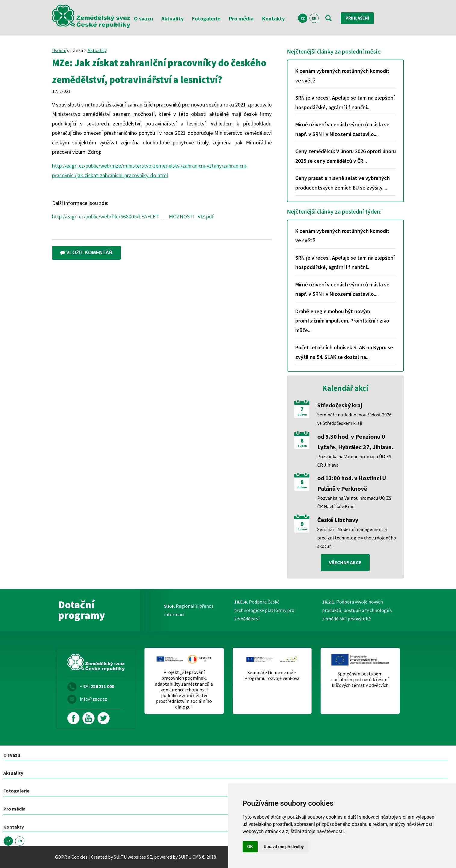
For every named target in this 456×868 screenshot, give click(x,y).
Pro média (241, 19)
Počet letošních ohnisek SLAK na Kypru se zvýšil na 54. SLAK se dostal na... (344, 352)
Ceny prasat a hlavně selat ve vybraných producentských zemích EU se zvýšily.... (343, 183)
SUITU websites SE (133, 857)
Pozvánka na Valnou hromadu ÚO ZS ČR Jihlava (354, 461)
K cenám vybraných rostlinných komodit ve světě (342, 76)
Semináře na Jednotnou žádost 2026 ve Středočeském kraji (354, 419)
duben (302, 415)
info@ (93, 699)
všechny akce (345, 563)
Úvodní (59, 50)
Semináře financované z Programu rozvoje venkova (272, 675)
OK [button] (250, 847)
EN (314, 18)
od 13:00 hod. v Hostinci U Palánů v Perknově (352, 483)
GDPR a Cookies (71, 857)
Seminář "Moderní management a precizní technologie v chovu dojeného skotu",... (357, 538)
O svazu (143, 19)
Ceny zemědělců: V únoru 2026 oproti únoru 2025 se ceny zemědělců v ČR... (346, 156)
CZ (303, 18)
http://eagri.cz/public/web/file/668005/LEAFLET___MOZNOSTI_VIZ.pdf (133, 216)
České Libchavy (338, 520)
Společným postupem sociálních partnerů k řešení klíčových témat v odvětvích (360, 680)
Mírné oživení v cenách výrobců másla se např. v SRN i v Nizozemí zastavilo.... (342, 129)
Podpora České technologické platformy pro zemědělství (264, 610)
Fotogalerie (206, 19)
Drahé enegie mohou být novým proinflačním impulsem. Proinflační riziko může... (342, 321)
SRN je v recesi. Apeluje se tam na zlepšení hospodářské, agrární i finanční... (345, 102)
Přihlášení (359, 18)
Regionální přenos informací (189, 610)
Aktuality (172, 19)
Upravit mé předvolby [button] (284, 847)
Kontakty (273, 19)
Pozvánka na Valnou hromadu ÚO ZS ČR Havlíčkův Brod (354, 502)
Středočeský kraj (340, 405)
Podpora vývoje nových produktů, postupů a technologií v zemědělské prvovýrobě (357, 610)
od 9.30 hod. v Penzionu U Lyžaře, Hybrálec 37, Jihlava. (355, 442)
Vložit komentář (86, 253)
